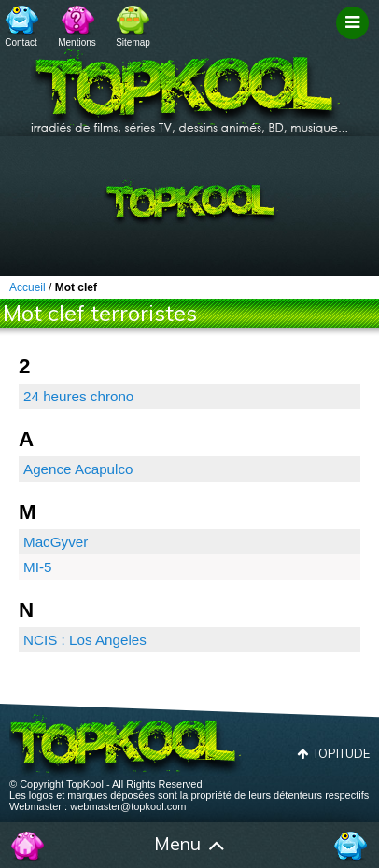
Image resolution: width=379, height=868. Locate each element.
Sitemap (133, 42)
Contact (21, 42)
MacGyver (56, 542)
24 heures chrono (78, 396)
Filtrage (355, 40)
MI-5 (37, 567)
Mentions (77, 42)
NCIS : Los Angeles (85, 640)
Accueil (28, 846)
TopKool (189, 85)
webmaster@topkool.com (128, 806)
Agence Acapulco (78, 469)
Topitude (341, 753)
